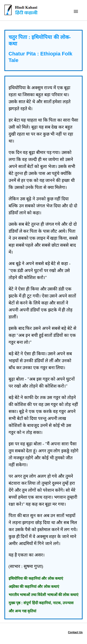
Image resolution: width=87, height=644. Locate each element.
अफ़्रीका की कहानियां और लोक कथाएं (34, 587)
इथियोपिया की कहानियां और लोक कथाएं (36, 578)
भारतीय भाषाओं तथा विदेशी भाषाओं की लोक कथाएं (43, 595)
